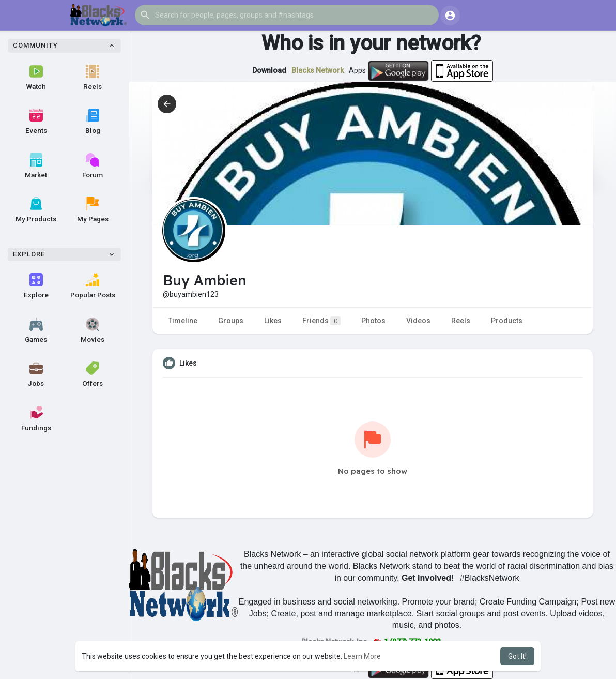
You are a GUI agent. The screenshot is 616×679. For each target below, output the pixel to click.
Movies (93, 330)
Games (36, 330)
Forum (93, 166)
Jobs (36, 374)
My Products (36, 210)
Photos (373, 321)
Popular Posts (93, 286)
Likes (273, 321)
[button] (287, 15)
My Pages (93, 210)
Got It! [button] (517, 656)
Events (36, 122)
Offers (93, 374)
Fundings (36, 419)
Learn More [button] (362, 656)
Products (507, 321)
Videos (418, 321)
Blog (93, 122)
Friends (321, 321)
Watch (36, 78)
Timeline (183, 321)
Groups (231, 321)
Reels (93, 78)
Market (36, 166)
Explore (36, 286)
